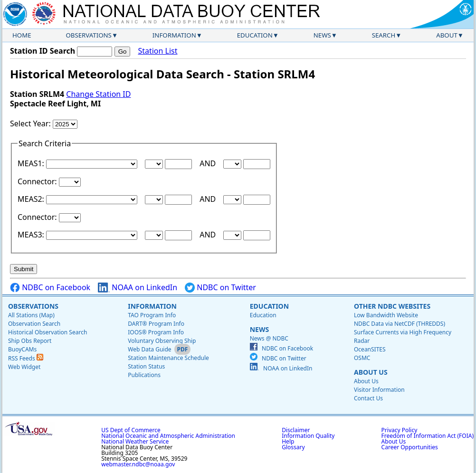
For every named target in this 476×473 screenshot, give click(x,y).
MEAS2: (32, 199)
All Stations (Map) (31, 315)
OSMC (362, 358)
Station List (157, 51)
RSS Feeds (26, 358)
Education (255, 35)
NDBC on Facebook (50, 288)
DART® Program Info (156, 324)
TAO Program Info (152, 315)
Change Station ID (98, 94)
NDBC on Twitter (220, 288)
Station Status (146, 366)
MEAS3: (32, 235)
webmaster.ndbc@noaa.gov (138, 464)
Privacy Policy (400, 430)
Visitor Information (379, 390)
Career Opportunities (410, 447)
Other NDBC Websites (392, 306)
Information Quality (308, 436)
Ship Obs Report (30, 341)
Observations (88, 35)
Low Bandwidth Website (386, 315)
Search (384, 35)
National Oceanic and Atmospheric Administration (168, 436)
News (322, 35)
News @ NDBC (269, 338)
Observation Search (34, 324)
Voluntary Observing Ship (162, 341)
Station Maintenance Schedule (168, 358)
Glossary (293, 447)
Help (288, 441)
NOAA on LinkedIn (138, 288)
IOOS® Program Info (156, 332)
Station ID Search (43, 51)
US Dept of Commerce (131, 430)
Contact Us (368, 398)
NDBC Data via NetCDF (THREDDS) (400, 324)
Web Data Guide (149, 349)
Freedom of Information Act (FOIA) (428, 436)
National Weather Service (135, 441)
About (447, 35)
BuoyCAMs (22, 349)
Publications (144, 375)
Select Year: (31, 123)
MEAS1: (32, 163)
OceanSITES (370, 349)
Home (22, 35)
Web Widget (24, 367)
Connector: (38, 181)
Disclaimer (296, 430)
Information (174, 35)
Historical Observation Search (48, 332)
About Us (371, 372)
